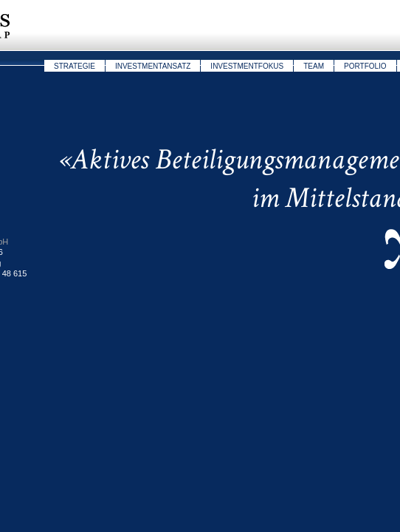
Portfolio (365, 66)
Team (314, 66)
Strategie (75, 66)
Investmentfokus (247, 66)
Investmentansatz (153, 66)
